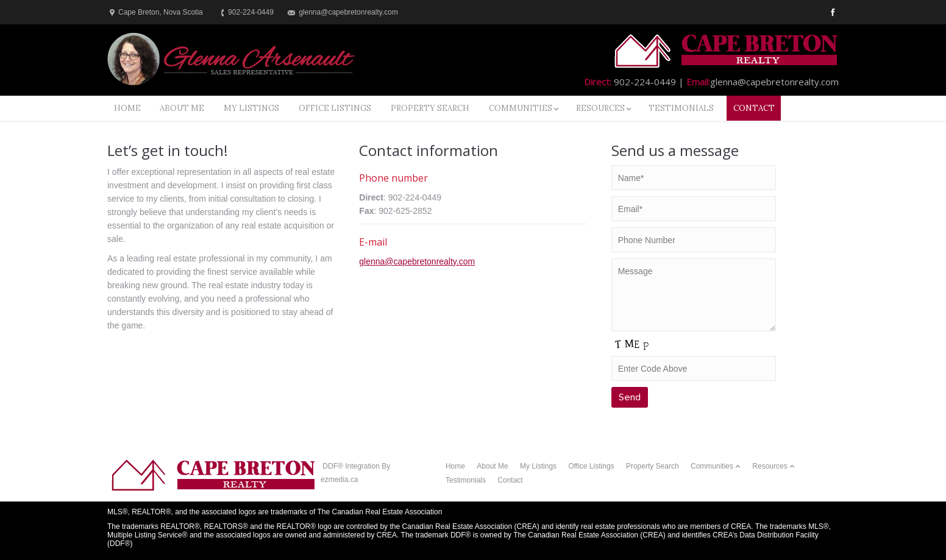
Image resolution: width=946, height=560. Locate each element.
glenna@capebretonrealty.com (417, 261)
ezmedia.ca (339, 480)
